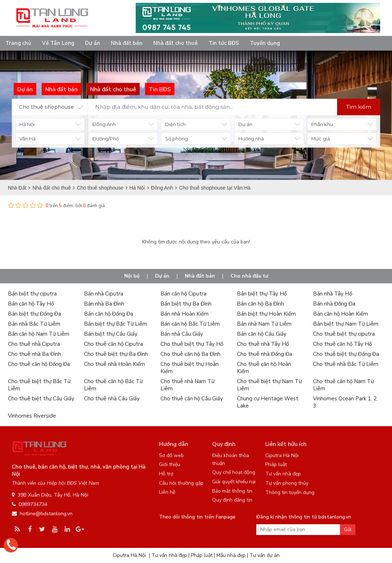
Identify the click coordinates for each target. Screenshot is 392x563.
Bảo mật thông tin (232, 491)
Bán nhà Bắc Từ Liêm (34, 324)
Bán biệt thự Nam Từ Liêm (346, 324)
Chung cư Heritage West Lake (268, 402)
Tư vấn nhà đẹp (283, 474)
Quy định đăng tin (232, 500)
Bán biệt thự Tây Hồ (262, 294)
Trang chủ (18, 43)
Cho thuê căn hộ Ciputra (113, 344)
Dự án (93, 43)
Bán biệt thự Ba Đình (186, 304)
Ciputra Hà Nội (282, 455)
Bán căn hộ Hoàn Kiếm (340, 314)
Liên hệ (167, 492)
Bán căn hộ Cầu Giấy (262, 334)
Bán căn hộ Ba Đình (260, 304)
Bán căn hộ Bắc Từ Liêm (190, 324)
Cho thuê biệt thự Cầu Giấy (41, 399)
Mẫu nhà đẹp (231, 555)
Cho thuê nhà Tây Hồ (263, 344)
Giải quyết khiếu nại (234, 482)
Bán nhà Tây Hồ (333, 294)
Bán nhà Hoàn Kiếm (185, 314)
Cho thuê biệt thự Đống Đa (346, 354)
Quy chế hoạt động (234, 472)
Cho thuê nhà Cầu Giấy (112, 399)
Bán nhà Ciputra (104, 294)
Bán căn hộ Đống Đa (109, 314)
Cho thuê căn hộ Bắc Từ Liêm (113, 385)
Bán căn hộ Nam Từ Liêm (39, 334)
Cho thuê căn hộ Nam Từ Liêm (343, 385)
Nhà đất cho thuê (176, 43)
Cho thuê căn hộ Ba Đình (190, 354)
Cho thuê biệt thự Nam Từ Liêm (269, 385)
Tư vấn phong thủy (287, 483)
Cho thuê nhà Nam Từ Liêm (187, 385)
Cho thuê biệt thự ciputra (344, 334)
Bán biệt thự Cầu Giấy (111, 334)
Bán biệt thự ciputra (32, 294)
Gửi (348, 529)
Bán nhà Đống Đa (334, 304)
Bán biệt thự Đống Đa (34, 314)
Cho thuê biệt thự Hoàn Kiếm (190, 368)
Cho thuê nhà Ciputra (34, 344)
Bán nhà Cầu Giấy (182, 334)
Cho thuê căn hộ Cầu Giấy (192, 399)
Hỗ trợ (166, 474)
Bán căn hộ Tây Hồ (31, 304)
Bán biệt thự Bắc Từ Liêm (116, 324)
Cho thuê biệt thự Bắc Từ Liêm (39, 385)
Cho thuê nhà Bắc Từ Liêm (346, 364)
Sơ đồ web (171, 455)
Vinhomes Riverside (32, 416)
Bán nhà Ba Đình (104, 304)
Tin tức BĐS (224, 43)
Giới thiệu (170, 464)
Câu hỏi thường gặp (181, 483)
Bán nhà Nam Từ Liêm (264, 324)
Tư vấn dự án (265, 555)
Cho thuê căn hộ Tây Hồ (342, 344)
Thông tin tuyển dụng (290, 492)
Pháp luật (276, 464)
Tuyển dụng (265, 43)
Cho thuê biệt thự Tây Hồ (192, 344)
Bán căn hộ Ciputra (183, 294)
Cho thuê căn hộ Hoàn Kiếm (264, 368)
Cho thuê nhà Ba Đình (34, 354)
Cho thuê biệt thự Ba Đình (116, 354)
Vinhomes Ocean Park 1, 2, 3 (345, 402)
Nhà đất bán (127, 43)
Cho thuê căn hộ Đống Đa (39, 364)
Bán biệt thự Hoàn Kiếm (266, 314)
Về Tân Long (58, 43)
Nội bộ (132, 276)
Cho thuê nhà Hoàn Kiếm (115, 364)
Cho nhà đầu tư (249, 276)
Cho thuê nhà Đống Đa (265, 354)
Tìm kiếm (359, 107)
